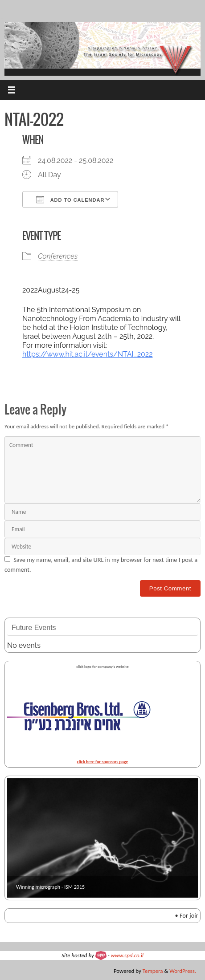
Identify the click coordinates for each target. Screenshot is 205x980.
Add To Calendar (70, 199)
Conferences (58, 256)
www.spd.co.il (127, 955)
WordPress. (183, 971)
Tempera (153, 971)
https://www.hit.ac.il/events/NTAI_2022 (88, 354)
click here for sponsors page (103, 762)
